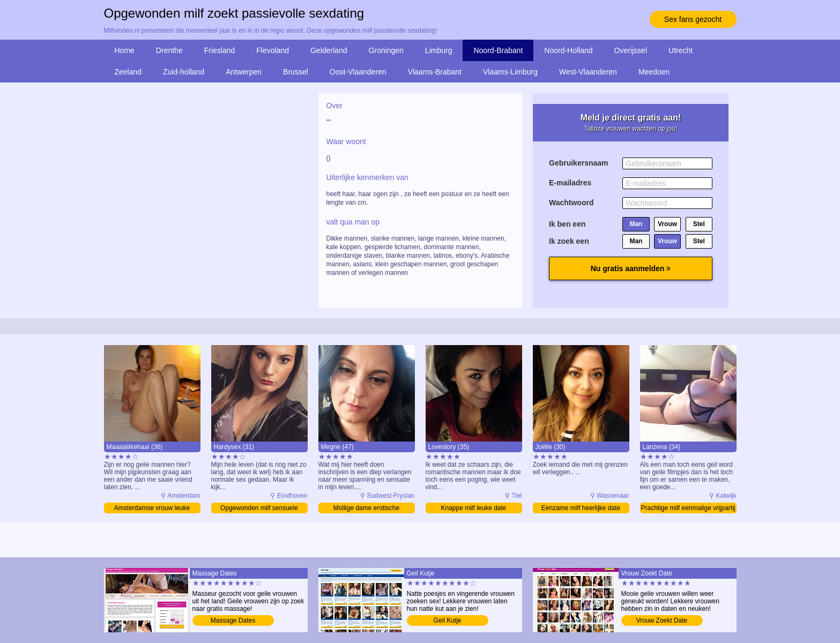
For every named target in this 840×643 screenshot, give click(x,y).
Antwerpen (244, 72)
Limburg (439, 50)
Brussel (296, 72)
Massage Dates (233, 620)
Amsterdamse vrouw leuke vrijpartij (152, 509)
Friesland (220, 50)
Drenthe (169, 50)
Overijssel (631, 50)
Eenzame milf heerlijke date (581, 508)
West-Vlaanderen (588, 72)
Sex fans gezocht (693, 19)
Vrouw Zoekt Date (662, 620)
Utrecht (681, 50)
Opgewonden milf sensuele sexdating (259, 509)
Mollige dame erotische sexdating (366, 509)
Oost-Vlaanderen (358, 72)
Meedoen (654, 72)
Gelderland (329, 50)
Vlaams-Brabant (435, 72)
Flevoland (273, 50)
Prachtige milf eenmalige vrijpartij (688, 508)
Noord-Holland (568, 50)
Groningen (386, 50)
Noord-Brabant (498, 50)
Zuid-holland (184, 72)
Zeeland (128, 72)
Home (125, 50)
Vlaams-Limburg (510, 72)
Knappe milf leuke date (473, 508)
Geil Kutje (447, 620)
